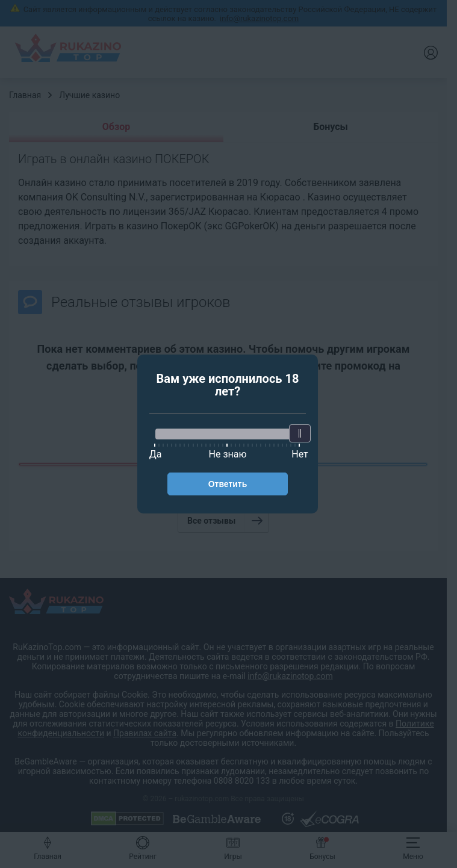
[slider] (300, 433)
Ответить (228, 484)
